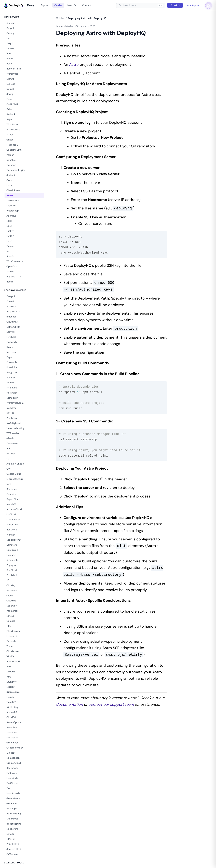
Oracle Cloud (14, 763)
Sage (9, 119)
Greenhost (12, 743)
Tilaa (9, 626)
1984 (9, 667)
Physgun (11, 565)
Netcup (10, 616)
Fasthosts (12, 773)
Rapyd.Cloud (13, 499)
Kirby (9, 109)
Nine (9, 484)
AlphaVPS (12, 712)
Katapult (11, 296)
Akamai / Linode (15, 464)
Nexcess (11, 352)
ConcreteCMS (14, 150)
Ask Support (194, 5)
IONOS (10, 413)
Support (45, 5)
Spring (10, 94)
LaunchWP (12, 682)
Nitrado (10, 834)
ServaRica (12, 727)
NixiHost (11, 687)
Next (9, 221)
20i (8, 580)
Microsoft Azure (15, 479)
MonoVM (11, 504)
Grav (9, 180)
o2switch (11, 438)
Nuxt (9, 251)
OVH (9, 469)
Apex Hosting (14, 814)
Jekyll (9, 43)
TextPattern (13, 200)
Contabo (11, 494)
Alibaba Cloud (14, 509)
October (11, 165)
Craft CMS (12, 104)
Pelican (10, 155)
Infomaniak (12, 611)
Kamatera (12, 545)
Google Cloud (14, 474)
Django (10, 79)
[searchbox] (139, 5)
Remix (10, 282)
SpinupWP (12, 398)
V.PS (9, 677)
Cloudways (12, 322)
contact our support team (111, 704)
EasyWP (11, 332)
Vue (9, 53)
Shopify (11, 256)
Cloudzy (11, 585)
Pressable (12, 362)
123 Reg (10, 753)
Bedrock (11, 114)
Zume (9, 646)
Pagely (10, 357)
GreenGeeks (13, 798)
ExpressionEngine (16, 170)
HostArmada (13, 793)
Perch (10, 58)
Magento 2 (12, 145)
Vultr (9, 448)
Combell (11, 621)
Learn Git (72, 5)
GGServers (12, 854)
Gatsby (10, 33)
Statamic (11, 175)
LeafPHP (11, 206)
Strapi (10, 135)
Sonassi (11, 377)
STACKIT (11, 672)
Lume (9, 185)
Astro (10, 195)
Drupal (10, 28)
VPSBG (10, 656)
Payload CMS (14, 277)
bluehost (11, 317)
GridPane (11, 803)
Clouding (11, 601)
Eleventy (11, 246)
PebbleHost (13, 844)
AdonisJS (11, 216)
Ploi (8, 788)
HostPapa (12, 808)
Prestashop (13, 211)
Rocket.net (12, 489)
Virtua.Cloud (13, 661)
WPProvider (13, 433)
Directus (11, 160)
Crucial (10, 596)
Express (11, 84)
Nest (9, 226)
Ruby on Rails (14, 69)
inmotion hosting (15, 428)
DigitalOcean (13, 327)
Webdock (12, 732)
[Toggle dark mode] (209, 5)
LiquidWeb (12, 550)
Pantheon (12, 418)
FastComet (12, 783)
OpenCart (12, 266)
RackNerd (12, 530)
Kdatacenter (13, 519)
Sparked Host (14, 849)
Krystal (10, 301)
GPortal (10, 839)
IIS (8, 459)
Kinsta (10, 347)
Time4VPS (12, 702)
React (10, 64)
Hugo (9, 241)
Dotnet (10, 89)
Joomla (10, 271)
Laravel (10, 48)
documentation (69, 704)
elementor (12, 408)
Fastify (10, 231)
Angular (11, 23)
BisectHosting (14, 824)
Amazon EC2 (13, 312)
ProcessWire (13, 129)
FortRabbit (12, 575)
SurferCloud (13, 525)
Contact (87, 5)
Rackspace (12, 768)
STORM (10, 383)
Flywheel (11, 337)
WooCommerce (15, 261)
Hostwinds (12, 778)
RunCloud (12, 570)
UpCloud (11, 514)
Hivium (10, 697)
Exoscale (11, 641)
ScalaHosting (13, 540)
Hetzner (11, 454)
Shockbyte (12, 819)
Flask (9, 99)
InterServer (12, 738)
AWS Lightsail (14, 423)
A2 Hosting (12, 707)
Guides (58, 5)
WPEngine (12, 388)
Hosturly (11, 555)
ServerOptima (14, 722)
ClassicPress (13, 190)
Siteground (12, 372)
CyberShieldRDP (15, 748)
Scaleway (12, 606)
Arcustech (12, 560)
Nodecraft (12, 829)
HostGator (12, 590)
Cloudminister (14, 631)
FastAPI (10, 236)
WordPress (12, 74)
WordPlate (12, 124)
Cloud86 (11, 717)
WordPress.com (15, 403)
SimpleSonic (13, 692)
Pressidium (12, 367)
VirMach (11, 535)
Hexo (9, 38)
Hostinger (12, 393)
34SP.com (12, 306)
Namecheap (13, 758)
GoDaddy (12, 342)
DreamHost (13, 443)
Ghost (10, 140)
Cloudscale (12, 651)
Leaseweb (12, 636)
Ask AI (175, 5)
